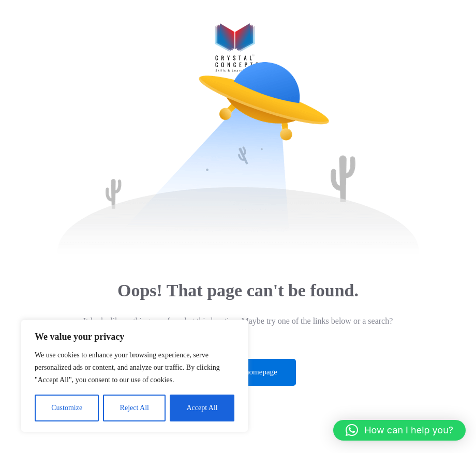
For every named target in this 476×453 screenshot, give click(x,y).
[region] (135, 376)
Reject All (135, 408)
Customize (67, 408)
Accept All (202, 408)
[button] (399, 430)
